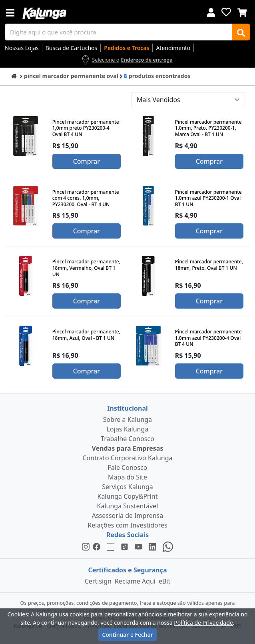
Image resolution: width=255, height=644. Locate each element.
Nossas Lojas (22, 48)
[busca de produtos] (119, 32)
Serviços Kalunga (127, 487)
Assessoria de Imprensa (128, 516)
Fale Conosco (128, 467)
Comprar (87, 161)
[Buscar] (241, 32)
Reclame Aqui (135, 581)
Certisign (98, 581)
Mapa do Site (127, 477)
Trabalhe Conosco (127, 439)
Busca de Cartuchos (72, 48)
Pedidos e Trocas (127, 48)
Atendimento (173, 48)
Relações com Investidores (127, 525)
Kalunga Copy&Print (127, 496)
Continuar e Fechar (127, 635)
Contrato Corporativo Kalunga (128, 458)
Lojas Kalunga (128, 429)
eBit (164, 581)
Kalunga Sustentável (128, 506)
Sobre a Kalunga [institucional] (128, 419)
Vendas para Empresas (128, 448)
